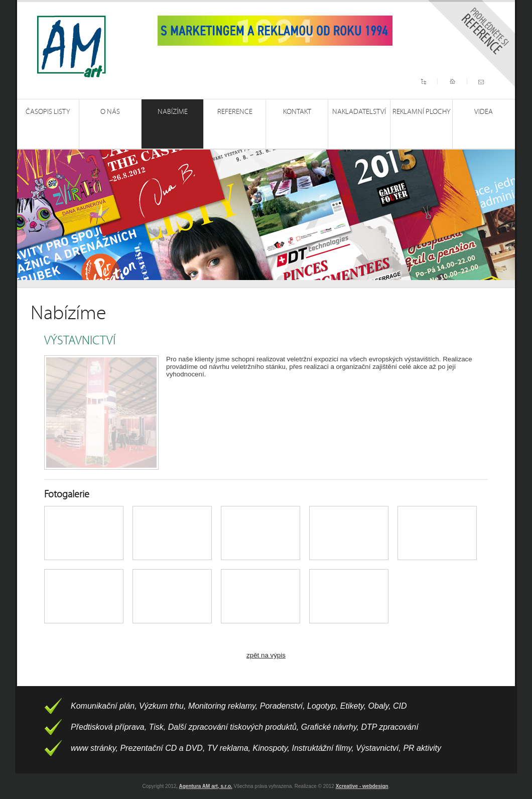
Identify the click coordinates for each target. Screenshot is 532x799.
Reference (235, 112)
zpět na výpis (266, 655)
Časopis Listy (48, 112)
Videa (484, 112)
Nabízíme (173, 112)
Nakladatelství (359, 112)
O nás (110, 112)
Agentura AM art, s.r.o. (206, 786)
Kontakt (297, 112)
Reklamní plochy (422, 112)
